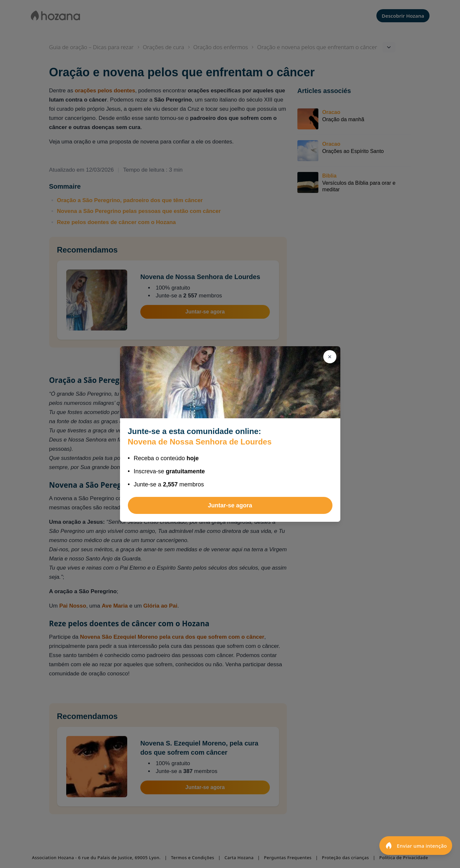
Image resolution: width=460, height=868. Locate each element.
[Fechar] (330, 357)
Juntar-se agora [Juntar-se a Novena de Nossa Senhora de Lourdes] (230, 505)
